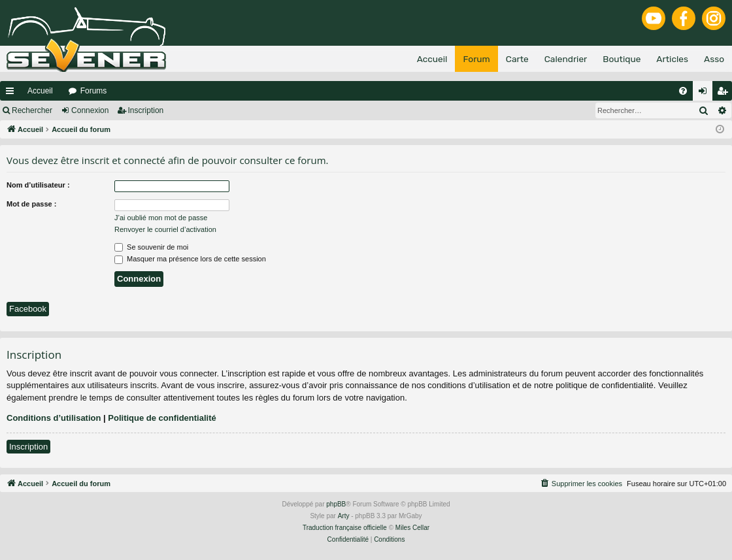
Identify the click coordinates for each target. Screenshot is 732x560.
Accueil (40, 91)
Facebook (28, 309)
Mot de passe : (31, 204)
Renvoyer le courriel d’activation (165, 229)
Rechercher (32, 110)
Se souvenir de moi (151, 247)
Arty (344, 516)
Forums (94, 91)
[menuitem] (683, 91)
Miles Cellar (412, 528)
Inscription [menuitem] (725, 93)
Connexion (90, 110)
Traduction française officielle (345, 528)
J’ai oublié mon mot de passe (161, 218)
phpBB (336, 504)
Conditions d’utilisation (54, 418)
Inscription (146, 110)
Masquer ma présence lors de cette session (190, 259)
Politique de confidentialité (162, 418)
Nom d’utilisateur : (38, 185)
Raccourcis (12, 93)
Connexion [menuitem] (706, 93)
